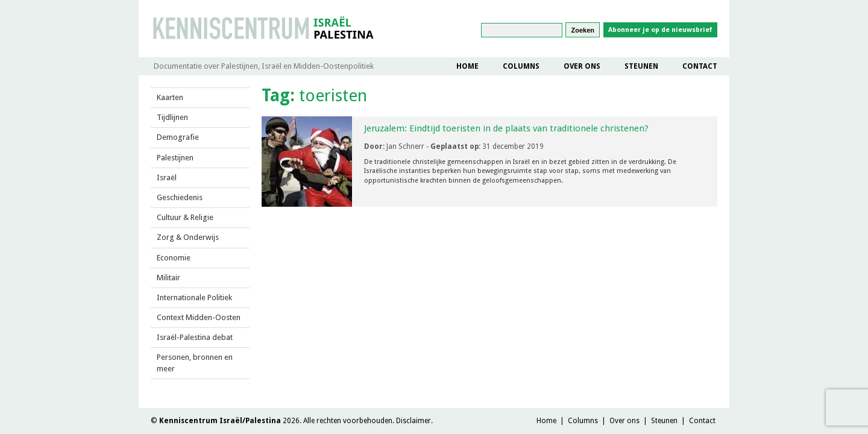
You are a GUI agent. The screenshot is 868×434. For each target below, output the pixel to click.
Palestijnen (175, 158)
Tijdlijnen (172, 117)
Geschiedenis (180, 197)
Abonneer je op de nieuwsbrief (660, 30)
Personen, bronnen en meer (195, 363)
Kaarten (170, 97)
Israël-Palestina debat (195, 337)
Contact (700, 66)
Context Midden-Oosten (199, 317)
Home (467, 66)
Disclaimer (414, 421)
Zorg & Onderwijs (188, 237)
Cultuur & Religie (185, 217)
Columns (521, 66)
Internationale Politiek (194, 297)
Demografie (178, 137)
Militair (168, 278)
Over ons (582, 66)
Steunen (641, 66)
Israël (167, 178)
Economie (174, 258)
